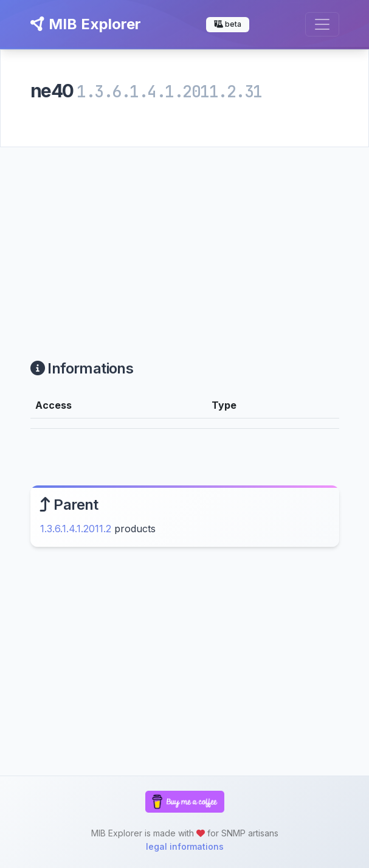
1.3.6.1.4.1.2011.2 (76, 529)
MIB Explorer (86, 24)
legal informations (185, 846)
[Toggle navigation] (322, 24)
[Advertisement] (184, 238)
